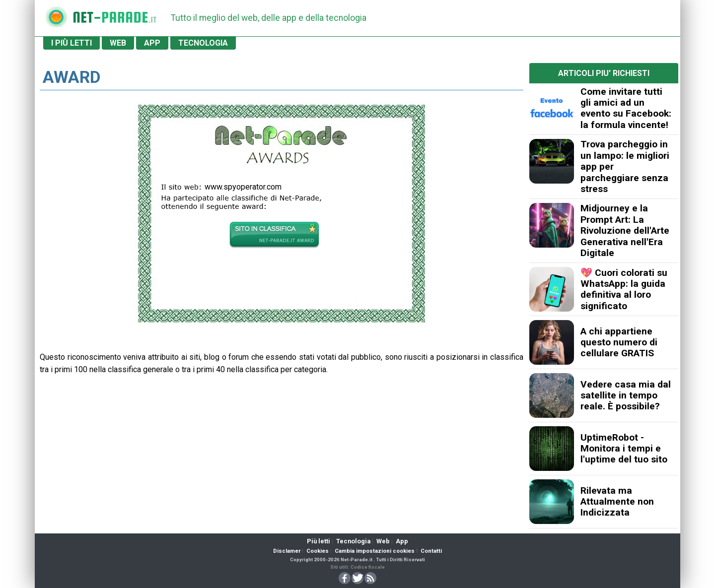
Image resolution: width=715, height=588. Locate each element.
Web (383, 541)
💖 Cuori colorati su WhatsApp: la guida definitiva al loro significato (624, 289)
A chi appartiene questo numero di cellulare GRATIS (619, 342)
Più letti (319, 541)
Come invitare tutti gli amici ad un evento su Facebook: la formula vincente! (626, 108)
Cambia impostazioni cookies (375, 551)
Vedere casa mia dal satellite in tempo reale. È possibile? (626, 395)
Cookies (318, 551)
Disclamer (287, 551)
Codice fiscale (368, 567)
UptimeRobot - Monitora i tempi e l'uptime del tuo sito (624, 449)
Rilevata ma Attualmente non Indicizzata (617, 502)
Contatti (431, 551)
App (402, 541)
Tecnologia (353, 541)
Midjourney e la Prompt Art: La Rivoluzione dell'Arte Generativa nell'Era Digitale (625, 230)
